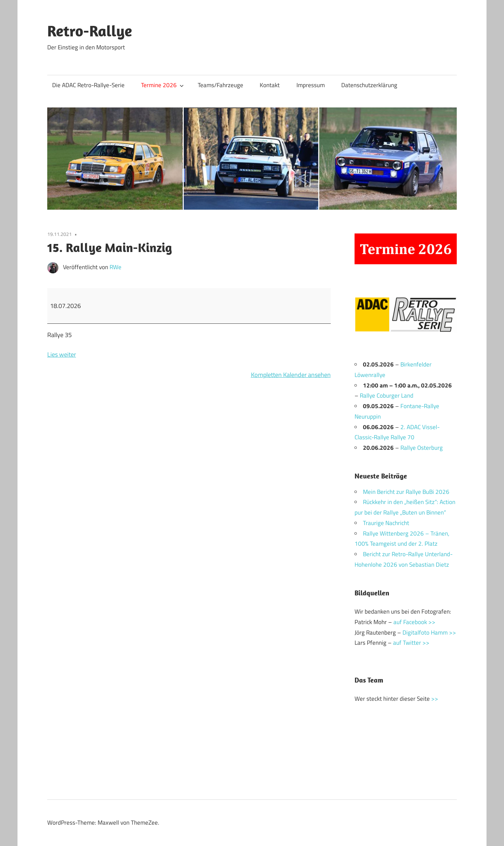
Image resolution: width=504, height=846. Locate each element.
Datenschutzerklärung (369, 85)
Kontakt (270, 85)
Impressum (311, 85)
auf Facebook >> (414, 622)
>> (435, 699)
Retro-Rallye (90, 31)
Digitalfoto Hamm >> (429, 632)
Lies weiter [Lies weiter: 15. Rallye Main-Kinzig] (62, 354)
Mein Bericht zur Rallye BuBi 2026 (406, 492)
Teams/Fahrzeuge (220, 85)
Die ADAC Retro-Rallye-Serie (88, 85)
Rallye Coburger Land (387, 396)
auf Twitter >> (411, 643)
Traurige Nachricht (386, 523)
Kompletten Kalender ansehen (291, 375)
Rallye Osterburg (422, 448)
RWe (115, 267)
